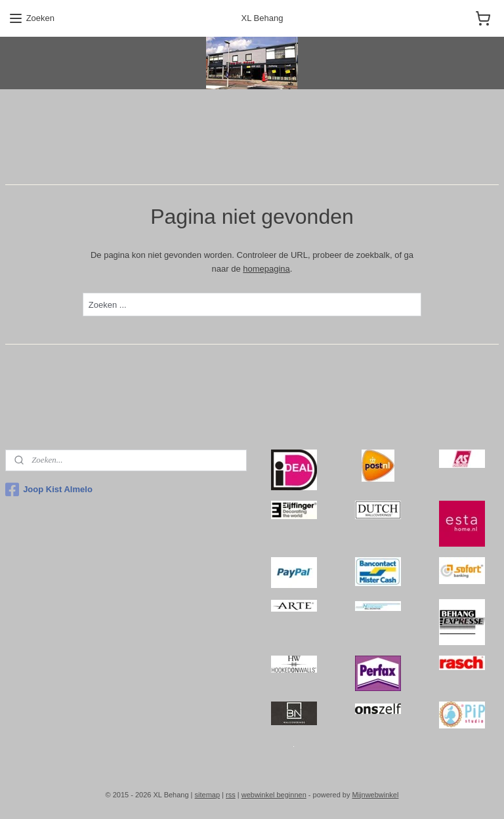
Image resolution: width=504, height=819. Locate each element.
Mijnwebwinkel (375, 795)
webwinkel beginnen (274, 795)
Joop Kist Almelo (49, 490)
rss (231, 795)
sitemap (208, 795)
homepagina (266, 268)
